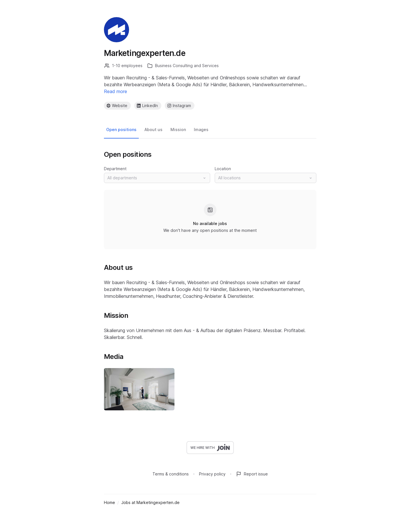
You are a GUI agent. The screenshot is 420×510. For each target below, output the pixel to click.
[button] (157, 178)
